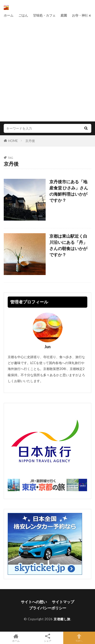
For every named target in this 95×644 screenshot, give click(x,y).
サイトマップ (63, 602)
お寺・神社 (80, 15)
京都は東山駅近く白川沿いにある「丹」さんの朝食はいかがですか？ (68, 245)
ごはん (23, 15)
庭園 (64, 15)
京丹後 (30, 141)
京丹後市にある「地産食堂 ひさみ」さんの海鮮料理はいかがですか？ (69, 191)
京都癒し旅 (62, 619)
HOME (13, 141)
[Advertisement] (47, 69)
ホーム (9, 15)
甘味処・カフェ (44, 15)
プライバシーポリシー (48, 608)
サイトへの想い (34, 602)
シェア (48, 638)
